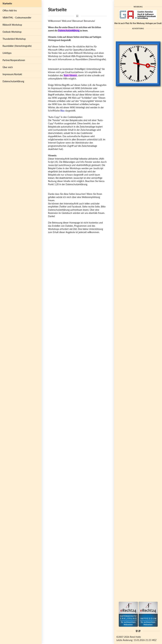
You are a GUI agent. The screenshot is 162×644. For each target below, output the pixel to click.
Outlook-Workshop (12, 32)
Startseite (7, 3)
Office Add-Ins (10, 10)
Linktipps (7, 53)
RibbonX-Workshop (12, 25)
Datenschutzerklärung (13, 81)
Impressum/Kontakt (12, 74)
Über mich (8, 67)
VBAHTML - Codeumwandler (17, 18)
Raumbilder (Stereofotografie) (17, 46)
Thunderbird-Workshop (14, 39)
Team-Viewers (70, 75)
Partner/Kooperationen (14, 60)
